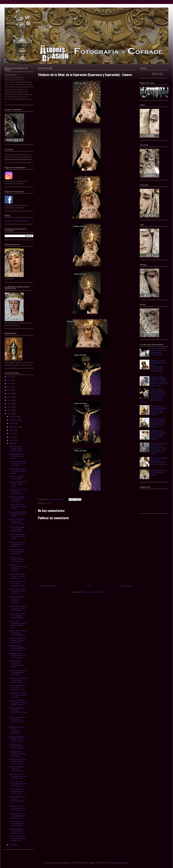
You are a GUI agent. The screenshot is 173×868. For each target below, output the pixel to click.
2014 (10, 407)
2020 (10, 387)
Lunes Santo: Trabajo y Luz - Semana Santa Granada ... (18, 695)
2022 (10, 380)
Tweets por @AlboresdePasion (17, 221)
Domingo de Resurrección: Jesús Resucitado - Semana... (18, 568)
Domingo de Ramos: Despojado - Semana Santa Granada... (18, 703)
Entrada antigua (127, 586)
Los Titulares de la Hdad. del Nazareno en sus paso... (18, 754)
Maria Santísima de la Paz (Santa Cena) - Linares (17, 537)
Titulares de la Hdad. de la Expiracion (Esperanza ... (17, 499)
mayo (12, 440)
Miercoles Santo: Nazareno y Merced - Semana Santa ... (18, 648)
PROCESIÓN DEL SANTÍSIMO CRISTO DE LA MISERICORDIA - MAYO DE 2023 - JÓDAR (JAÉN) (159, 366)
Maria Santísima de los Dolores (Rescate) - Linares (18, 514)
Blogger (125, 863)
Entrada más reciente (48, 586)
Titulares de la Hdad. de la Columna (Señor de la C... (17, 529)
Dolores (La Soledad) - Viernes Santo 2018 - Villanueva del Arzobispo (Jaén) (159, 351)
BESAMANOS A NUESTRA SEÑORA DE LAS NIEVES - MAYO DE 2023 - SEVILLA (159, 410)
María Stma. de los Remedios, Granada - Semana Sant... (18, 776)
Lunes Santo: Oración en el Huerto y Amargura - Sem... (17, 688)
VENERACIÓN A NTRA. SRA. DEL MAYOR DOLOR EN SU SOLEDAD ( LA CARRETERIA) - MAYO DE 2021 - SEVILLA (153, 396)
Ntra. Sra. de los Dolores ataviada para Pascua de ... (17, 559)
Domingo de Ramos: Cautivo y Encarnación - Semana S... (17, 730)
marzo (12, 845)
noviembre (14, 420)
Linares (49, 503)
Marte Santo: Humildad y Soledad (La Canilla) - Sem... (18, 680)
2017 (10, 397)
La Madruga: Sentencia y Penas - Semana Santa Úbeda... (18, 608)
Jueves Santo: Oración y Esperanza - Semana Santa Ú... (18, 633)
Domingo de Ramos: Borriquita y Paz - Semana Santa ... (17, 739)
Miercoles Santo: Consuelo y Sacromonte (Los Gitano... (17, 664)
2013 (10, 410)
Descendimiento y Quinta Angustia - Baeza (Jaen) (17, 449)
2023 (10, 377)
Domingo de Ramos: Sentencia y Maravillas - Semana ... (18, 711)
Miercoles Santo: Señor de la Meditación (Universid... (18, 673)
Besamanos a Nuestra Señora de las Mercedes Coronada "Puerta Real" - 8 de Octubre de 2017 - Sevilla (159, 449)
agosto (12, 430)
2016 (10, 400)
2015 (10, 404)
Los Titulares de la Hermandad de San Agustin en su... (17, 838)
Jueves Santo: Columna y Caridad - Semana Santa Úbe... (18, 624)
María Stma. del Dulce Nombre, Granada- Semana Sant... (17, 761)
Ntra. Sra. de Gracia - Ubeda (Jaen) (17, 478)
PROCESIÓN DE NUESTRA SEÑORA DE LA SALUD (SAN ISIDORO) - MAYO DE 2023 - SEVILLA (159, 381)
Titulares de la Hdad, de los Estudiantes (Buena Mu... (17, 552)
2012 (10, 414)
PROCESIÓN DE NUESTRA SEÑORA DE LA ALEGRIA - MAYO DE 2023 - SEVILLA (159, 435)
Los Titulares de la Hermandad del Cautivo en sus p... (17, 831)
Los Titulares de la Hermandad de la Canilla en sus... (17, 791)
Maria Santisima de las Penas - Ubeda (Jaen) (18, 484)
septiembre (14, 427)
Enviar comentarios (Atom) (92, 592)
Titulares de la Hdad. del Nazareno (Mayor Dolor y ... (18, 507)
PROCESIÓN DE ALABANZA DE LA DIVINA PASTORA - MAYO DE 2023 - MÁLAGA (158, 423)
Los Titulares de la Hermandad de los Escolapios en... (17, 816)
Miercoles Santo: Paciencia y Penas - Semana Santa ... (18, 655)
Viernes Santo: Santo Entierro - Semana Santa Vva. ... (17, 576)
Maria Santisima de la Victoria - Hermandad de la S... (17, 800)
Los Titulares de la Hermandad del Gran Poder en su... (18, 784)
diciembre (13, 417)
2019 (10, 390)
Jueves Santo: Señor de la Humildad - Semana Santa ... (17, 616)
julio (11, 433)
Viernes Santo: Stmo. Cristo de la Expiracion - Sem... (17, 584)
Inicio (89, 586)
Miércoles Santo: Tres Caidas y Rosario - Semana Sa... (17, 640)
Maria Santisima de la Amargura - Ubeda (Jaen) (17, 471)
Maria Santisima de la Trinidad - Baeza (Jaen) (17, 456)
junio (12, 437)
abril (11, 444)
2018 (10, 394)
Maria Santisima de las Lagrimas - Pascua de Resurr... (18, 464)
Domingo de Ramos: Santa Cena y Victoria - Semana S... (17, 721)
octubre (13, 423)
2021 (10, 383)
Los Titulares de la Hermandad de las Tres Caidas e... (17, 808)
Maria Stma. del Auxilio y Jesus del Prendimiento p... (18, 492)
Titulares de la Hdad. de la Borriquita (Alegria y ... (17, 544)
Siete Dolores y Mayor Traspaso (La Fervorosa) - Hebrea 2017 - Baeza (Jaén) (159, 461)
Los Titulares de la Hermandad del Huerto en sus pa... (17, 746)
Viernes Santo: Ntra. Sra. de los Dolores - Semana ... (18, 591)
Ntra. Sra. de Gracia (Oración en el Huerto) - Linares (17, 522)
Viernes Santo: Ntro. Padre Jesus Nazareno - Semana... (17, 600)
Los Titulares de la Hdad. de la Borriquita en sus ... (17, 769)
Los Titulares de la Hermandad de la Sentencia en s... (17, 823)
